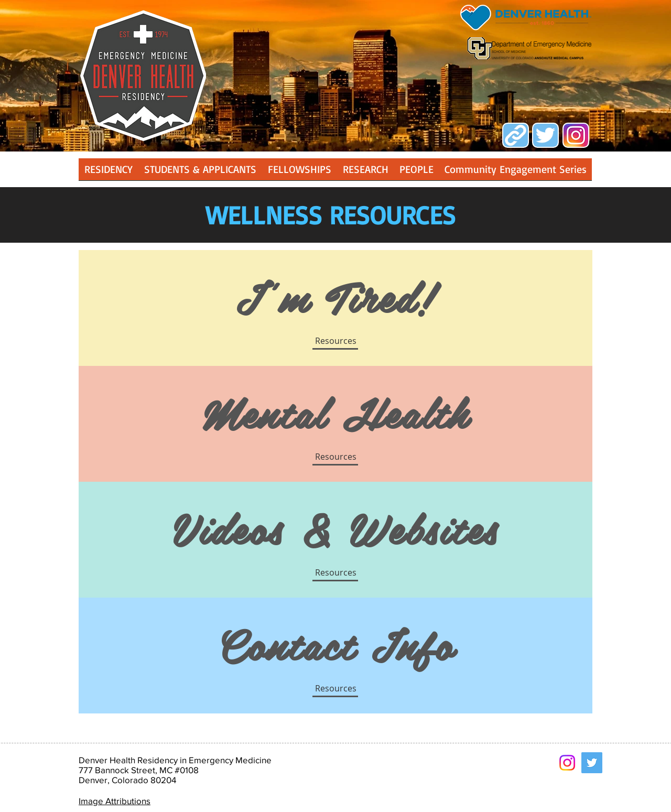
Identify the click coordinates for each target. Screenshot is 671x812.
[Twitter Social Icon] (592, 763)
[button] (365, 173)
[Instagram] (567, 763)
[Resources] (335, 688)
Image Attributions (115, 801)
